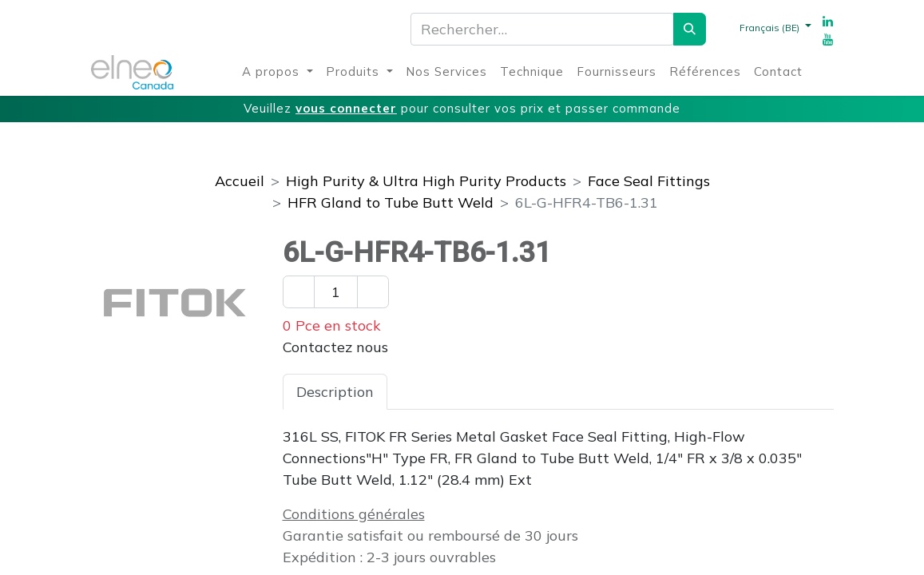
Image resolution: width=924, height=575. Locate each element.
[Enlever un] (299, 292)
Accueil (240, 181)
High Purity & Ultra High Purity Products (426, 181)
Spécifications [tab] (448, 392)
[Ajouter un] (373, 292)
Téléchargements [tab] (581, 392)
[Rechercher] (690, 29)
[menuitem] (278, 72)
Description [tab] (335, 392)
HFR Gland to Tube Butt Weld (391, 202)
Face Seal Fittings (649, 181)
